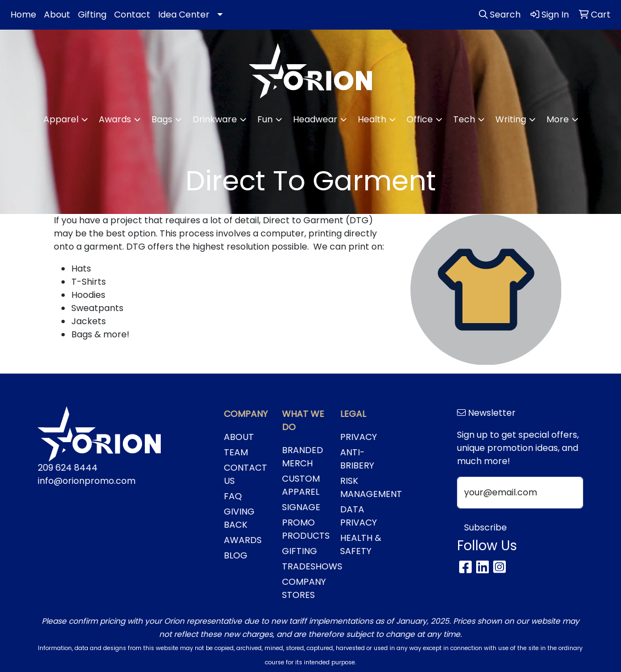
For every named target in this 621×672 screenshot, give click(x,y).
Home (23, 15)
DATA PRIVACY (359, 516)
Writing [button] (511, 119)
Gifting (92, 15)
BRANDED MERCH (303, 457)
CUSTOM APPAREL (301, 485)
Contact (132, 15)
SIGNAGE (301, 507)
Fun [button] (265, 119)
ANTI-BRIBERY (357, 459)
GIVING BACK (239, 518)
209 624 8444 (68, 468)
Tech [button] (464, 119)
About (57, 15)
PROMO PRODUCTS (304, 529)
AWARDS (243, 540)
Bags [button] (162, 119)
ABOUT (239, 437)
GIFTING (300, 551)
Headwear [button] (315, 119)
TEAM (236, 452)
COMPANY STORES (304, 588)
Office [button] (420, 119)
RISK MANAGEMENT (363, 487)
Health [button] (372, 119)
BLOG (236, 555)
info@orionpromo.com (87, 481)
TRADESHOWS (304, 566)
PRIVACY (359, 437)
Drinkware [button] (215, 119)
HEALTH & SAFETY (361, 544)
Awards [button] (115, 119)
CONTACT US (245, 474)
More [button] (558, 119)
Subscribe (485, 527)
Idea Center (184, 15)
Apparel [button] (61, 119)
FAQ (233, 496)
